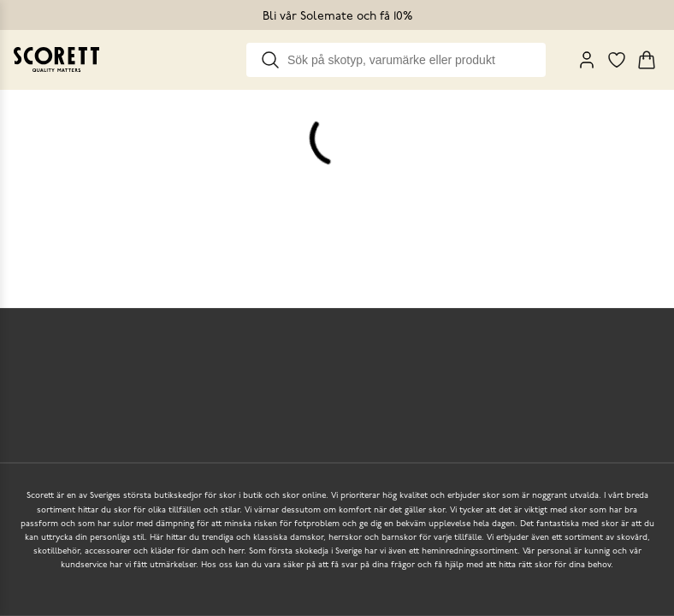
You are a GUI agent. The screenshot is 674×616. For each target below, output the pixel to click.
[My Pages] (587, 60)
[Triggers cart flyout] (647, 60)
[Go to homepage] (56, 59)
